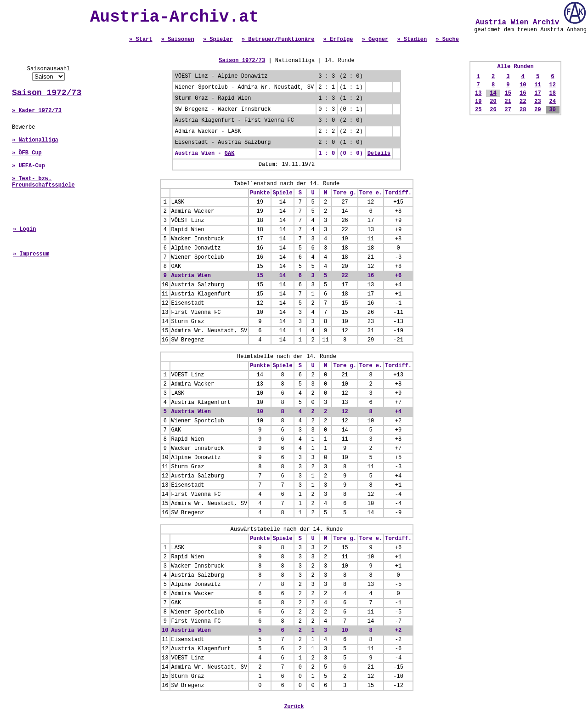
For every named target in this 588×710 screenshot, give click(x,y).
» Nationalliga (35, 140)
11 (537, 85)
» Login (24, 229)
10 (523, 85)
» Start (141, 40)
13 (478, 93)
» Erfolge (338, 40)
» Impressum (31, 254)
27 (508, 110)
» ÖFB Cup (27, 153)
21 (508, 102)
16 (523, 93)
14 (493, 93)
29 (537, 110)
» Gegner (375, 40)
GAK (230, 153)
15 (508, 93)
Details (379, 153)
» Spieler (218, 40)
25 (478, 110)
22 (523, 102)
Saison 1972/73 (47, 93)
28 (523, 110)
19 (478, 102)
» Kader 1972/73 (37, 111)
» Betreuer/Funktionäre (278, 40)
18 (553, 93)
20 (493, 102)
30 (553, 110)
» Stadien (412, 40)
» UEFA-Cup (28, 166)
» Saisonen (178, 40)
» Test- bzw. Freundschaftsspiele (43, 182)
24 (553, 102)
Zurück (294, 707)
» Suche (447, 40)
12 (553, 85)
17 (537, 93)
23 (537, 102)
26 (493, 110)
